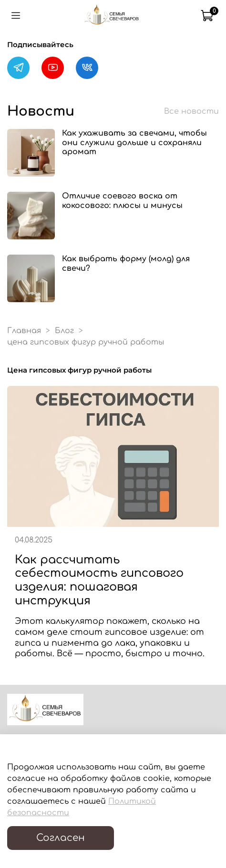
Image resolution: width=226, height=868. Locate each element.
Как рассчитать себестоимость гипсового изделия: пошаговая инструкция (99, 580)
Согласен (61, 838)
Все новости (191, 111)
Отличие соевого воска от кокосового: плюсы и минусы (122, 201)
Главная (24, 331)
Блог (64, 331)
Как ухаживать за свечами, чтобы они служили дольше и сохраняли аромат (134, 142)
